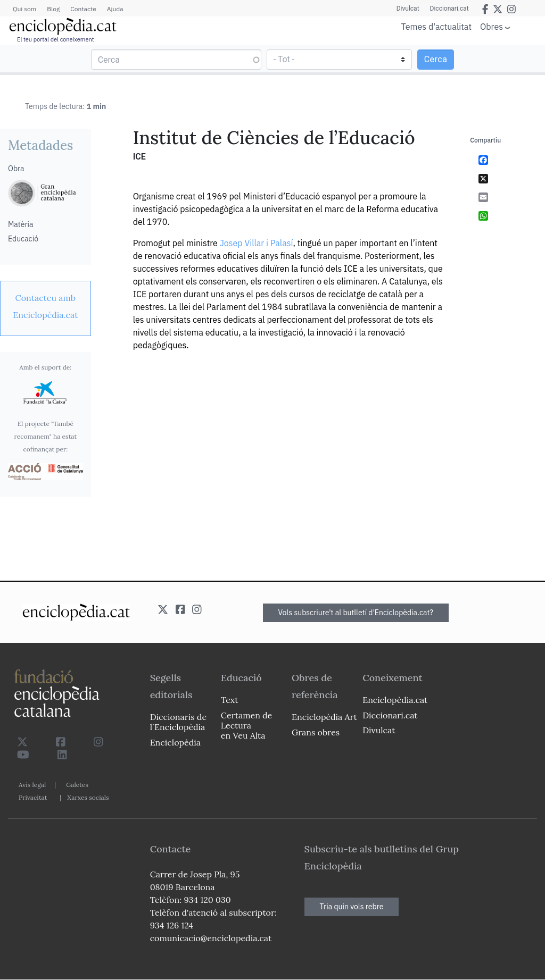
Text (230, 700)
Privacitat (33, 797)
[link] (46, 306)
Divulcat (408, 9)
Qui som (24, 9)
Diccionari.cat (449, 9)
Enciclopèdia (175, 742)
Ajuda (115, 9)
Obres (492, 26)
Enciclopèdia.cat (395, 700)
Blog (53, 9)
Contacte (83, 9)
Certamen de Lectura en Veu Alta (246, 725)
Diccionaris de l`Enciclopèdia (178, 722)
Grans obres (316, 732)
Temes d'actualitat (436, 27)
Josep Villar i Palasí (257, 243)
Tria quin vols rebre (352, 907)
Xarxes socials (88, 797)
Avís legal (32, 785)
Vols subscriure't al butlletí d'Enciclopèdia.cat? (356, 613)
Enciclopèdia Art (324, 717)
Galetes (77, 785)
